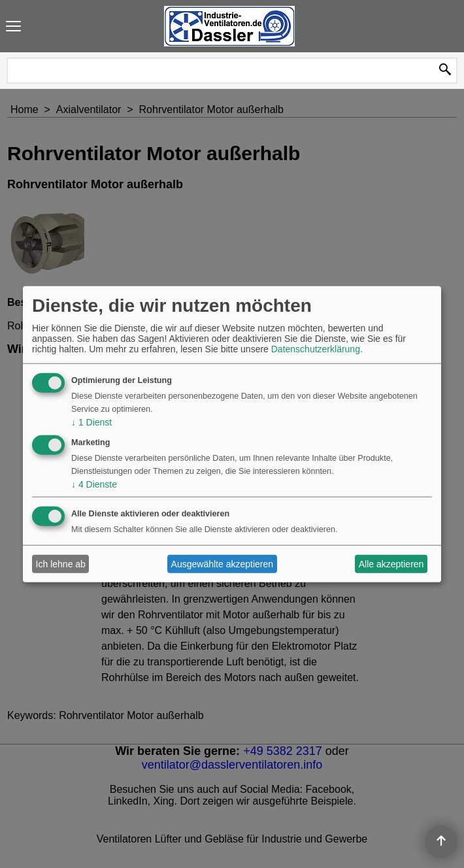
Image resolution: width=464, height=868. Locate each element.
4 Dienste (94, 484)
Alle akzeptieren (391, 564)
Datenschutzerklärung (316, 349)
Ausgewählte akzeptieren (222, 564)
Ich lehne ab (61, 564)
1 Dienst (91, 422)
